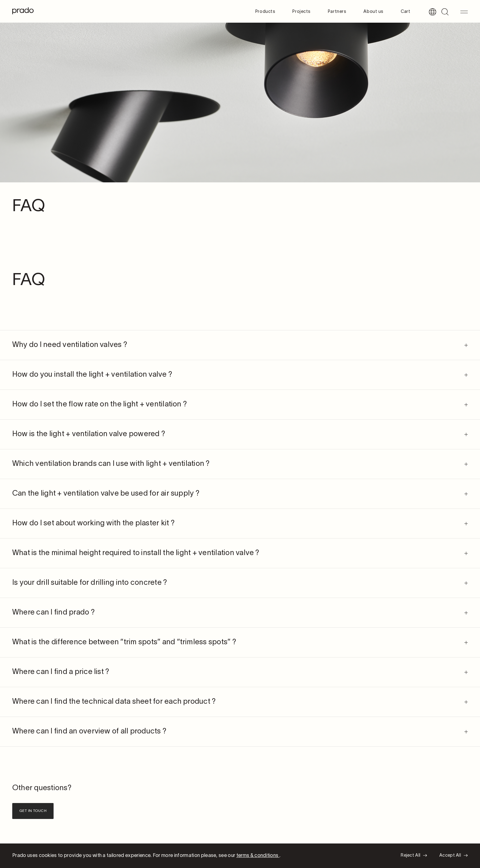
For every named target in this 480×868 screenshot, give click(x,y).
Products (265, 12)
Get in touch (33, 811)
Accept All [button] (450, 856)
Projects (301, 12)
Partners (337, 12)
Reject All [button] (411, 856)
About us (373, 12)
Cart (405, 12)
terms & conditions (258, 856)
